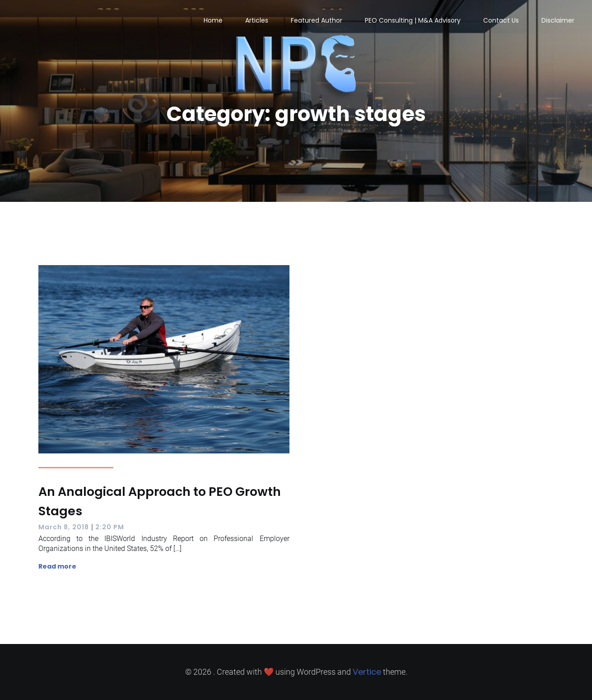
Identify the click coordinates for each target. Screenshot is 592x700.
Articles (257, 20)
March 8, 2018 (64, 527)
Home (213, 20)
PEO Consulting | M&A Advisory (413, 20)
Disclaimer (558, 20)
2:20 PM (110, 527)
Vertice (367, 672)
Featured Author (317, 20)
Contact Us (501, 20)
